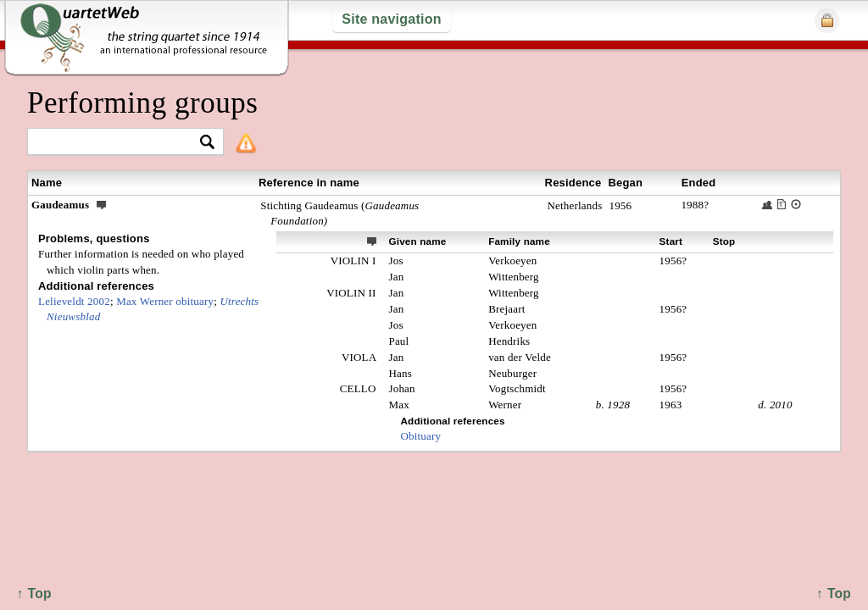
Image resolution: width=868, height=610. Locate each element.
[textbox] (118, 143)
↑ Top (834, 593)
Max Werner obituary (165, 301)
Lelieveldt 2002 (74, 301)
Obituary (420, 436)
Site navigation (391, 19)
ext (372, 241)
